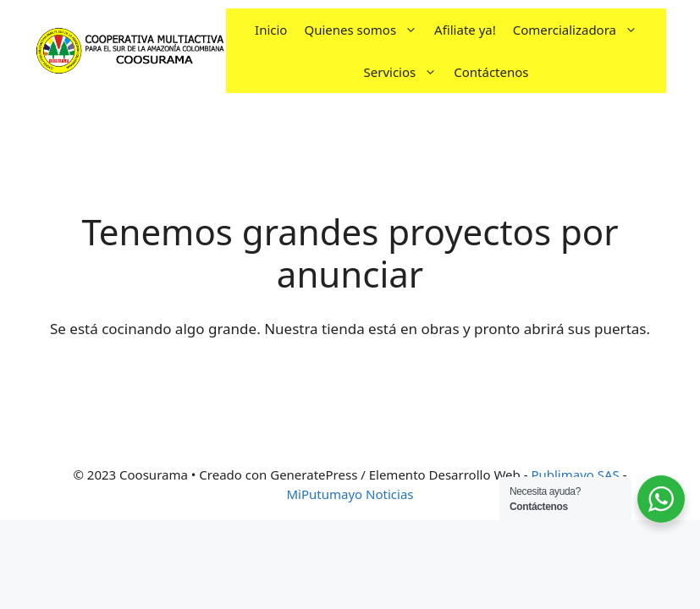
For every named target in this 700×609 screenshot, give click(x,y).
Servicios (405, 72)
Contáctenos (491, 72)
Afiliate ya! (465, 30)
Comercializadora (579, 30)
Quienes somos (365, 30)
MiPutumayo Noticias (350, 494)
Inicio (271, 30)
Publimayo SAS (575, 475)
